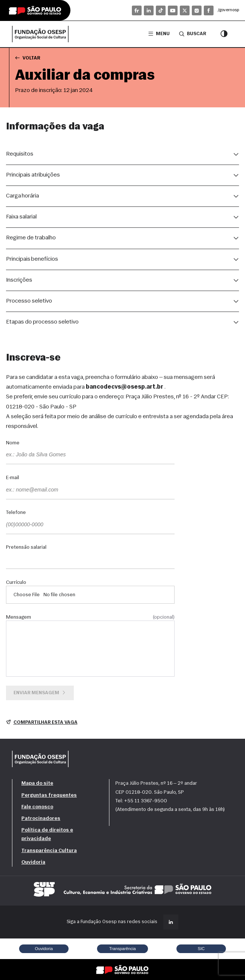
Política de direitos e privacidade (47, 834)
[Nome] (90, 455)
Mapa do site (37, 783)
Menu (159, 34)
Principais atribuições (33, 175)
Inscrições (19, 280)
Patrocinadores (41, 819)
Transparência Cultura (49, 851)
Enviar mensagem (40, 693)
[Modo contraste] (224, 34)
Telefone (16, 513)
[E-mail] (90, 490)
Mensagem (90, 618)
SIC (201, 949)
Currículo (16, 583)
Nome (13, 443)
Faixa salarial (21, 217)
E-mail (13, 478)
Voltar (28, 58)
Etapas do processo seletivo (42, 322)
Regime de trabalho (31, 238)
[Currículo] (90, 595)
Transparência (122, 949)
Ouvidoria (33, 862)
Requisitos (20, 154)
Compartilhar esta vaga (42, 722)
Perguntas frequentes (49, 795)
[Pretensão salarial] (90, 560)
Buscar (193, 34)
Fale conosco (37, 807)
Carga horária (22, 196)
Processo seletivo (29, 301)
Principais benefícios (32, 259)
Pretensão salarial (26, 548)
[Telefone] (90, 525)
